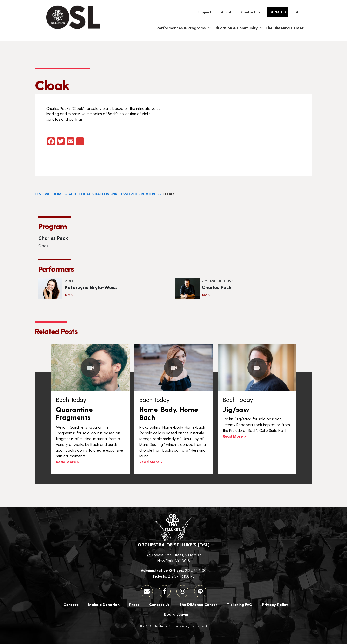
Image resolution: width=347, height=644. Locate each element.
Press (134, 604)
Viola (69, 281)
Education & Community (238, 28)
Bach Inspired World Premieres (127, 194)
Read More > (67, 462)
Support (204, 12)
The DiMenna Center (285, 28)
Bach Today (79, 194)
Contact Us (251, 12)
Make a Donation (104, 604)
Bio (67, 295)
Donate (276, 12)
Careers (71, 604)
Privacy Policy (275, 604)
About (226, 12)
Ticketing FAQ (240, 604)
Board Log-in (176, 614)
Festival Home (49, 194)
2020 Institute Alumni (218, 281)
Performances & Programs (184, 28)
